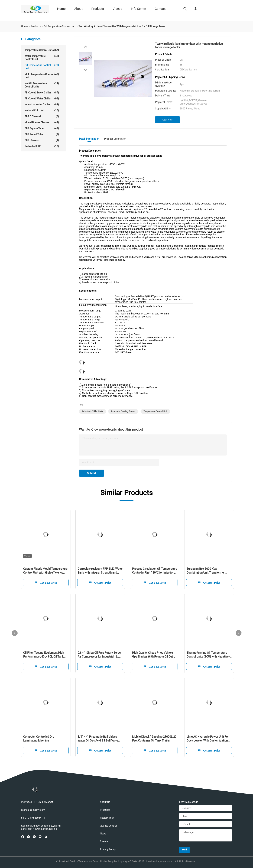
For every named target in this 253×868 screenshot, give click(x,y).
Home (61, 9)
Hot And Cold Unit (42, 110)
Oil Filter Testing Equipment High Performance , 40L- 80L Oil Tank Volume (44, 655)
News (103, 834)
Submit (92, 473)
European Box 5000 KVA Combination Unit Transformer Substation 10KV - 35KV (206, 571)
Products (98, 9)
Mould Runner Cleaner (42, 122)
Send (184, 850)
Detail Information (89, 139)
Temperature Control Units (42, 50)
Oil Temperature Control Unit (42, 67)
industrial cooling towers (123, 411)
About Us (105, 802)
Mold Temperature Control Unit (42, 76)
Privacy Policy (108, 849)
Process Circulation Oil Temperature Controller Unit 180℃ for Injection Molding (155, 571)
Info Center (138, 9)
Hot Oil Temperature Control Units (42, 85)
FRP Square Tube (42, 128)
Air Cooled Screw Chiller (42, 93)
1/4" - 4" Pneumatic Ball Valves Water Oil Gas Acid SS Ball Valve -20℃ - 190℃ (98, 739)
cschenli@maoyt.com (33, 810)
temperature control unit (155, 411)
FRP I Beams (42, 140)
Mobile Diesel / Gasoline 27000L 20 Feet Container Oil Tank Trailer (154, 739)
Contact (160, 9)
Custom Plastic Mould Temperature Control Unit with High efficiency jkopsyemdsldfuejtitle (45, 571)
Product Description (115, 139)
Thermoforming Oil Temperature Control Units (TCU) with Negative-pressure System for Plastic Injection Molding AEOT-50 (208, 655)
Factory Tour (107, 818)
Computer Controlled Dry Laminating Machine (39, 739)
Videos (117, 9)
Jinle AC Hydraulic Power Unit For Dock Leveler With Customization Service (208, 739)
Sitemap (105, 841)
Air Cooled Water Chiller (42, 99)
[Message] (206, 836)
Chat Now (168, 120)
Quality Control (108, 826)
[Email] (206, 824)
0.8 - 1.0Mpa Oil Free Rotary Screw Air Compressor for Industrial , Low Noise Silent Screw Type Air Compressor (99, 655)
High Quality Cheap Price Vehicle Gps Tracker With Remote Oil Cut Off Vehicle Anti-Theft (155, 655)
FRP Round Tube (42, 134)
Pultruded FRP (42, 146)
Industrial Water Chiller (42, 105)
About (78, 9)
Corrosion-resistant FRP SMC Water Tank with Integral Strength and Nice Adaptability (100, 571)
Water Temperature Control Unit (42, 58)
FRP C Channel (42, 116)
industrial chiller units (93, 411)
